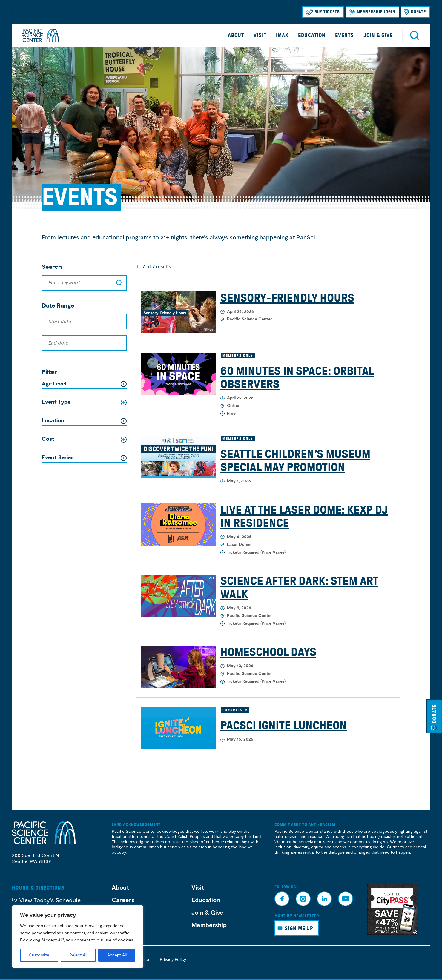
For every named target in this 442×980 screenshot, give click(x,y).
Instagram (303, 899)
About (236, 35)
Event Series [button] (58, 458)
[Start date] (84, 322)
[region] (78, 937)
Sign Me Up (299, 928)
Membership (209, 925)
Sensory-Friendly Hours (287, 298)
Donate (418, 12)
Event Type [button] (56, 402)
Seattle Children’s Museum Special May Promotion (295, 461)
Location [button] (53, 421)
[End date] (84, 343)
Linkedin (324, 899)
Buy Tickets (327, 12)
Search (415, 35)
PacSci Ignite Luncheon (284, 726)
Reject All (78, 955)
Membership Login (376, 12)
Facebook (282, 899)
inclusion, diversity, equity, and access (310, 847)
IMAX (282, 35)
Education (312, 35)
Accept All (117, 955)
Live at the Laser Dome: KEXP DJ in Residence (304, 517)
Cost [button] (48, 439)
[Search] (84, 283)
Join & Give (378, 35)
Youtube (346, 899)
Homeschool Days (268, 652)
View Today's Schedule (50, 900)
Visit (260, 35)
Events (344, 35)
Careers (123, 900)
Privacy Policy (173, 960)
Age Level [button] (54, 384)
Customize (39, 955)
